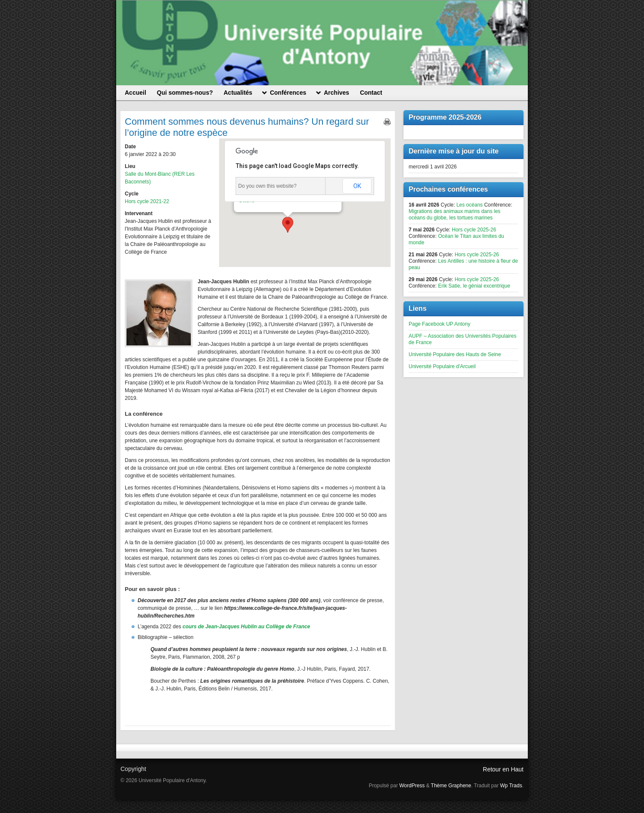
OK (357, 186)
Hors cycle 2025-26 (474, 230)
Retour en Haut (503, 769)
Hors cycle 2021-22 (147, 201)
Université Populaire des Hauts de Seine (455, 354)
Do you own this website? (268, 186)
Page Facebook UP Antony (439, 324)
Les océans (469, 205)
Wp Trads (511, 786)
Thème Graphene (451, 786)
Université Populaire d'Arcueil (442, 366)
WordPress (412, 786)
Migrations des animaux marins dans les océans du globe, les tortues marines (454, 214)
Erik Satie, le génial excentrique (474, 286)
